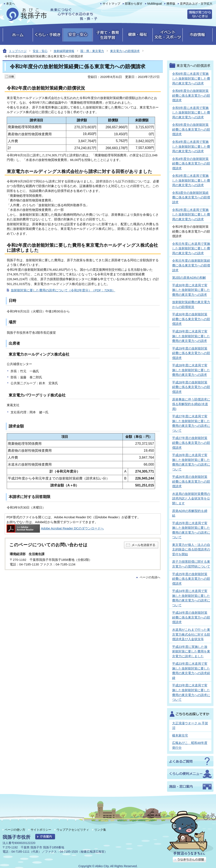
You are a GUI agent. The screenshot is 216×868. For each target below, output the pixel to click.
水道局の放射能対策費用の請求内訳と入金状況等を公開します (191, 498)
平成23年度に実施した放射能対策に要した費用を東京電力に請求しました (191, 651)
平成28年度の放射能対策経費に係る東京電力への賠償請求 (191, 387)
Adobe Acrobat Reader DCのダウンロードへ (55, 528)
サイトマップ (111, 4)
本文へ (11, 4)
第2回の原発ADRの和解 (189, 278)
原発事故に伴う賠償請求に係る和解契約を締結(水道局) (191, 404)
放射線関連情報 (64, 51)
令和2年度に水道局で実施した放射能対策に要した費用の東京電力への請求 (191, 214)
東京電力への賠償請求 (125, 51)
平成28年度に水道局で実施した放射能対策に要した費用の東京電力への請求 (191, 370)
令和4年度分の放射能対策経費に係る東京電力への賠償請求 (191, 163)
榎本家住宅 (180, 735)
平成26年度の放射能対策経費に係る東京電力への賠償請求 (191, 481)
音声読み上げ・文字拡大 (196, 4)
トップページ (18, 51)
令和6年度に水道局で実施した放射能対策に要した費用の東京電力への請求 (191, 78)
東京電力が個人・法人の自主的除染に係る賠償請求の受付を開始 (191, 549)
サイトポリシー (41, 830)
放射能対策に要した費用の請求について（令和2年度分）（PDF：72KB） (63, 290)
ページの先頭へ (150, 577)
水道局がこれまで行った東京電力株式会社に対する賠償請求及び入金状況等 (191, 634)
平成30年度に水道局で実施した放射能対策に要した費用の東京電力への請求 (191, 290)
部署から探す (134, 4)
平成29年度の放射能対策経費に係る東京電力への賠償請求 (191, 353)
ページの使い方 (15, 830)
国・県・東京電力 (92, 51)
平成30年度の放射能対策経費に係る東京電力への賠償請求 (191, 319)
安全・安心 (40, 51)
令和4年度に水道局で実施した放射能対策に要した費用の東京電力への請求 (191, 146)
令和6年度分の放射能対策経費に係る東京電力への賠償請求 (191, 95)
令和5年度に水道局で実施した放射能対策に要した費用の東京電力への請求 (191, 113)
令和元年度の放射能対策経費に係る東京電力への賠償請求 (191, 265)
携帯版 (171, 4)
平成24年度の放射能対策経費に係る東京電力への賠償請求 (191, 617)
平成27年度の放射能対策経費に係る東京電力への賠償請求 (191, 443)
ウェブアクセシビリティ (73, 830)
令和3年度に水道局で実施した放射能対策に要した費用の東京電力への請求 (191, 180)
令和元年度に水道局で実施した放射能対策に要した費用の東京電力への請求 (191, 248)
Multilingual (155, 4)
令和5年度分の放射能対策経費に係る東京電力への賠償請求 (191, 129)
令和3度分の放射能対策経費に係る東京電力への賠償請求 (191, 197)
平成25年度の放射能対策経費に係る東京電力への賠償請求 (191, 579)
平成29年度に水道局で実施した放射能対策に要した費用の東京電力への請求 (191, 336)
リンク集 (100, 830)
